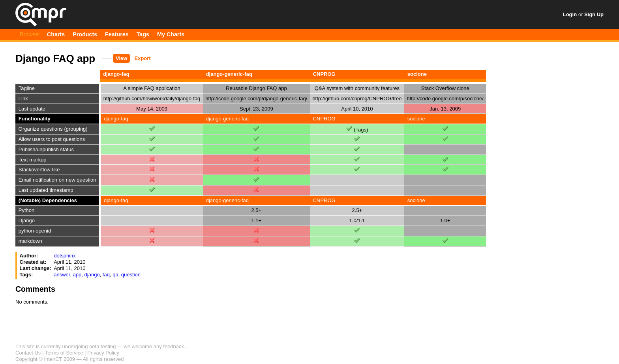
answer (62, 275)
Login (570, 14)
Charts (56, 34)
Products (85, 34)
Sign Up (594, 14)
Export (143, 58)
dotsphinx (65, 256)
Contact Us (28, 353)
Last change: (36, 268)
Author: (29, 256)
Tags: (26, 275)
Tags (143, 34)
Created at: (33, 262)
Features (117, 34)
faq (106, 275)
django (92, 275)
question (131, 275)
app (77, 275)
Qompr (41, 15)
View (121, 58)
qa (115, 275)
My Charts (171, 34)
